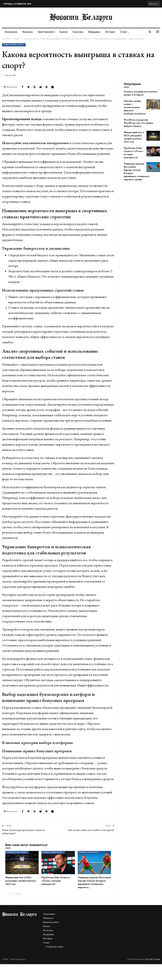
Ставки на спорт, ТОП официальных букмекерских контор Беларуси (14, 45)
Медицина (97, 32)
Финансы (28, 32)
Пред (9, 894)
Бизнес (65, 32)
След (18, 894)
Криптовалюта (47, 32)
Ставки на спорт (54, 947)
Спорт (127, 32)
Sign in (154, 4)
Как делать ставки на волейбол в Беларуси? (91, 830)
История (113, 32)
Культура (80, 32)
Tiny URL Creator (153, 959)
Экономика (11, 32)
